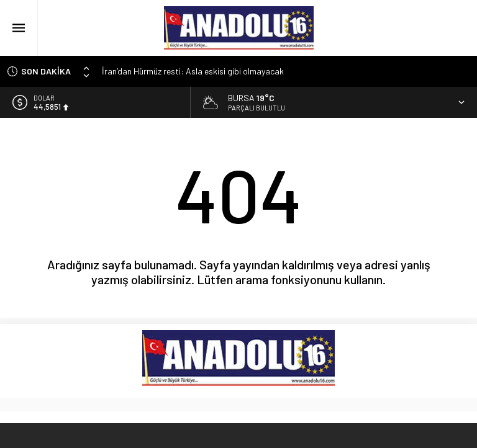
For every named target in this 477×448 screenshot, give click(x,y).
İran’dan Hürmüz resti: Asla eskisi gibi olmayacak (193, 71)
